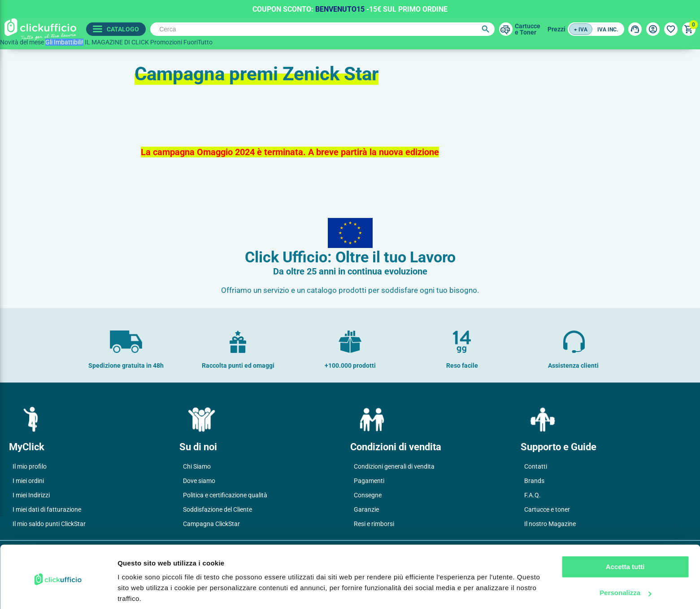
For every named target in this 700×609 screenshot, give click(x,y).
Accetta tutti (625, 535)
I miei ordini (28, 481)
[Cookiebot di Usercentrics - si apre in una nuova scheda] (58, 592)
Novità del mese (22, 42)
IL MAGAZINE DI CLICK (117, 42)
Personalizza (625, 561)
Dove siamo (199, 481)
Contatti (536, 466)
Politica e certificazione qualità (225, 495)
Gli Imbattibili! (64, 42)
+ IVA (581, 30)
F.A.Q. (533, 495)
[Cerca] (322, 29)
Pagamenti (369, 481)
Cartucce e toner (547, 509)
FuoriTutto (198, 42)
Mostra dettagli (142, 591)
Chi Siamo (197, 466)
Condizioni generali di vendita (394, 466)
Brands (534, 481)
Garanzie (366, 509)
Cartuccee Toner (527, 29)
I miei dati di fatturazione (47, 509)
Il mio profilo (30, 466)
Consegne (368, 495)
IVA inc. (608, 30)
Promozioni (166, 42)
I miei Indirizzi (31, 495)
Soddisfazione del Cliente (217, 509)
